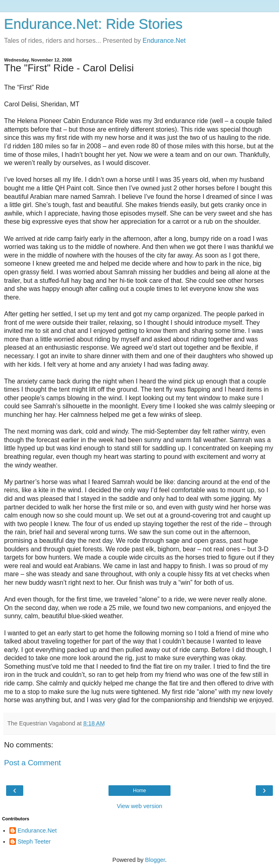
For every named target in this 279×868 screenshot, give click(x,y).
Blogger (155, 860)
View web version (139, 806)
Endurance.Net (164, 41)
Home (139, 791)
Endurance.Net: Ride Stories (93, 24)
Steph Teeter (34, 842)
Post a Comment (32, 763)
